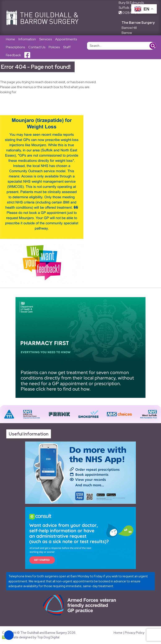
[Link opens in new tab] (80, 473)
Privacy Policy (135, 633)
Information (27, 39)
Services (45, 39)
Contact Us (37, 47)
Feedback (13, 55)
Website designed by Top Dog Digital (31, 637)
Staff (67, 47)
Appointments (66, 39)
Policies (54, 47)
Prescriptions (15, 47)
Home (10, 39)
